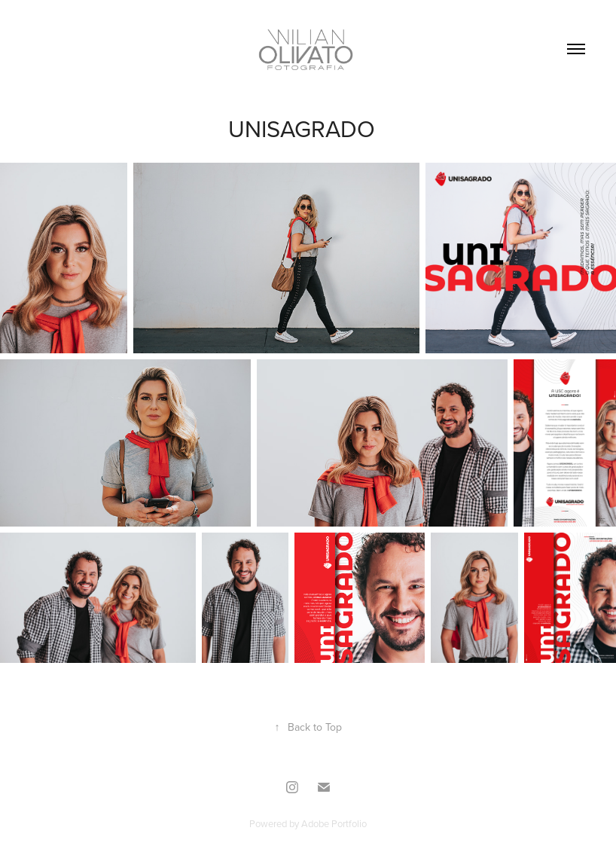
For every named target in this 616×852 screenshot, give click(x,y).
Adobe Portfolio (334, 823)
